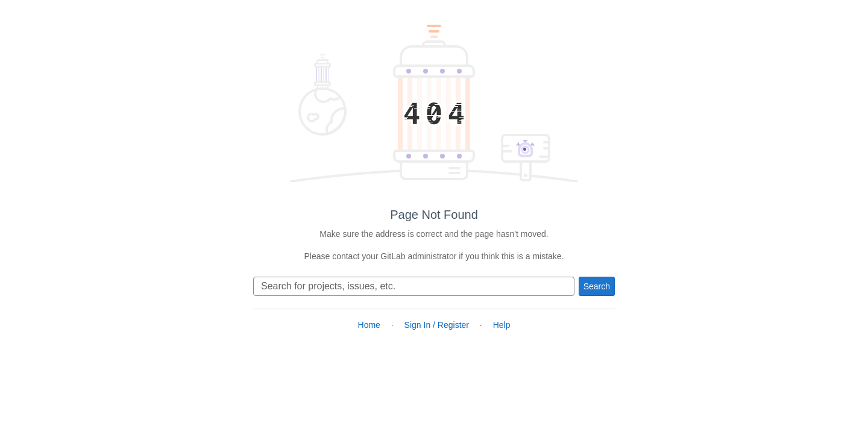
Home (369, 325)
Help (502, 325)
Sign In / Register (437, 325)
